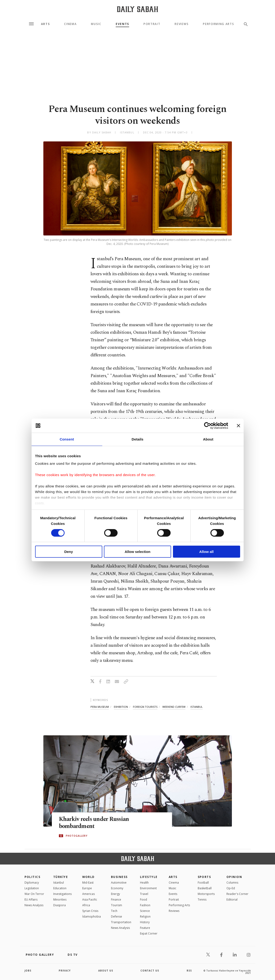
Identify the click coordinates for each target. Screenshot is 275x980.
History (145, 922)
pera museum (100, 707)
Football (203, 883)
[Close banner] (238, 426)
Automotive (119, 883)
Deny (69, 552)
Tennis (202, 900)
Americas (88, 894)
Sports (204, 877)
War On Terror (34, 894)
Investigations (62, 894)
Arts (45, 24)
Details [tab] (138, 439)
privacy (65, 971)
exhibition (121, 707)
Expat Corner (149, 933)
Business (119, 877)
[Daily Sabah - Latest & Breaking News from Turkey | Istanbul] (137, 9)
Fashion (145, 905)
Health (144, 883)
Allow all (207, 552)
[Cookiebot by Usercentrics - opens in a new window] (207, 426)
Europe (87, 888)
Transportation (121, 922)
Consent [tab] (67, 439)
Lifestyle (149, 877)
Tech (114, 911)
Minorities (60, 900)
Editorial (232, 900)
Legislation (32, 888)
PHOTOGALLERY (77, 836)
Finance (116, 900)
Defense (117, 916)
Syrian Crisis (90, 911)
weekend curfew (174, 707)
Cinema (70, 24)
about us (106, 971)
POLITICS (33, 877)
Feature (145, 928)
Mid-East (88, 883)
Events (122, 24)
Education (60, 888)
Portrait (152, 24)
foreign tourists (145, 707)
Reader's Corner (237, 894)
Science (145, 911)
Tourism (117, 905)
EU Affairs (31, 900)
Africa (86, 905)
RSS (189, 971)
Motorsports (206, 894)
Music (96, 24)
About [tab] (208, 439)
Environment (148, 888)
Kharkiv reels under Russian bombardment (95, 823)
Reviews (182, 24)
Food (144, 900)
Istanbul (59, 883)
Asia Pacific (90, 900)
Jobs (28, 971)
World (88, 877)
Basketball (205, 888)
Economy (117, 888)
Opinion (234, 877)
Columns (232, 883)
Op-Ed (231, 888)
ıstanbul (197, 707)
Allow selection (137, 552)
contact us (150, 971)
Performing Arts (218, 24)
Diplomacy (32, 883)
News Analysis (34, 905)
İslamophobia (92, 916)
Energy (115, 894)
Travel (144, 894)
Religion (145, 916)
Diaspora (60, 905)
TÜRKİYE (61, 877)
